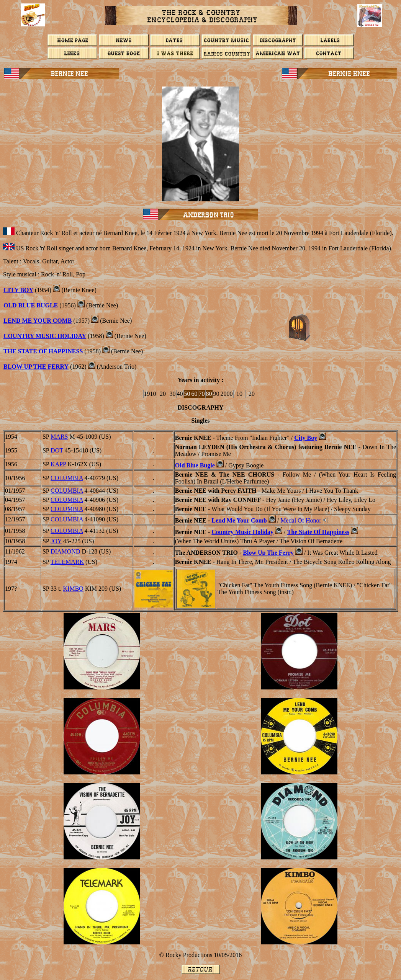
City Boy (18, 290)
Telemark (67, 562)
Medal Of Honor (301, 520)
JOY (56, 541)
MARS (59, 437)
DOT (57, 450)
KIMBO (73, 589)
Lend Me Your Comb (38, 321)
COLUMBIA (67, 478)
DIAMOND (65, 551)
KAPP (58, 464)
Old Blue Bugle (31, 305)
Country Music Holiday (45, 336)
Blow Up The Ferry (36, 367)
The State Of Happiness (43, 351)
